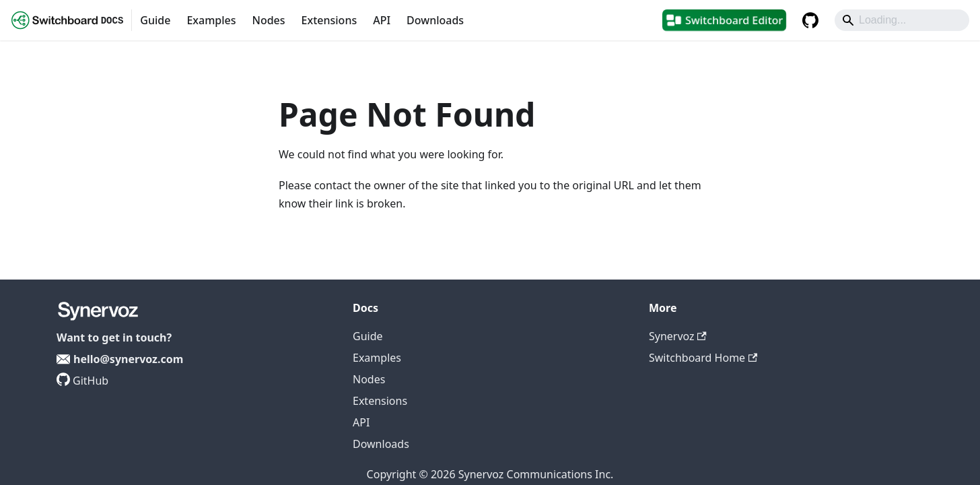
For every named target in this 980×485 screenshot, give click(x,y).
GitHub (91, 381)
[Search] (902, 20)
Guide (155, 20)
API (382, 20)
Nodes (268, 20)
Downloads (435, 20)
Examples (211, 20)
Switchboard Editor (734, 20)
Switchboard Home (703, 358)
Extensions (329, 20)
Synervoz (678, 336)
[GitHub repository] (810, 20)
